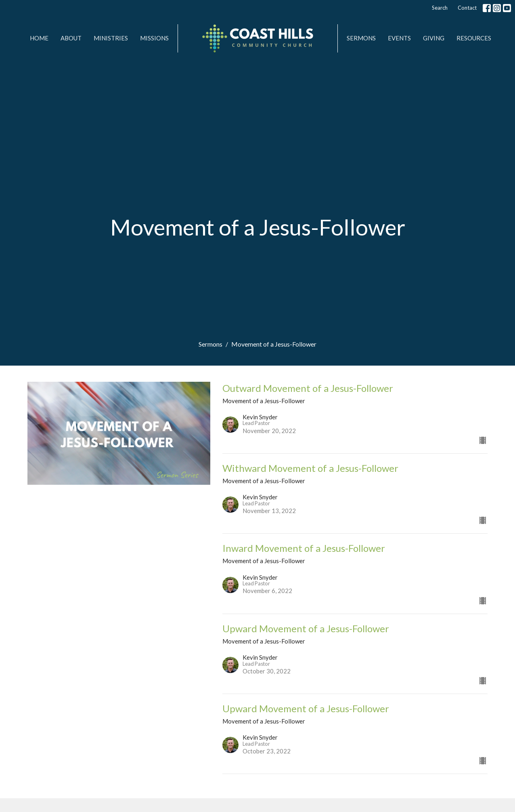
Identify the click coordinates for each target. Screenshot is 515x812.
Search (440, 8)
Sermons (361, 38)
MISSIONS (154, 38)
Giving (434, 38)
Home (39, 38)
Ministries (111, 38)
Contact (467, 8)
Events (399, 38)
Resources (474, 38)
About (71, 38)
